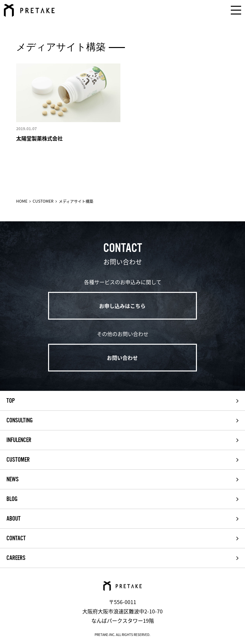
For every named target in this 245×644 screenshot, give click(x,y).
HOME (22, 201)
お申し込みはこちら (122, 306)
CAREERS (16, 558)
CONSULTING (20, 420)
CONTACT (16, 538)
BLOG (12, 499)
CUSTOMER (43, 201)
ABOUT (14, 519)
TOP (11, 401)
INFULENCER (19, 440)
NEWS (13, 479)
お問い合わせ (122, 358)
